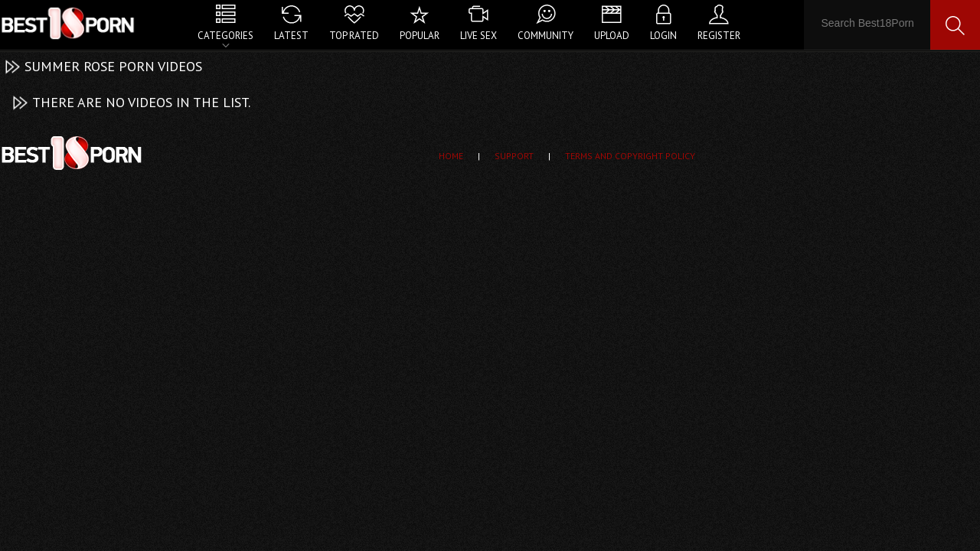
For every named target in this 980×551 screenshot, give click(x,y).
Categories (225, 36)
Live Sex (479, 36)
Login (663, 36)
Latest (291, 36)
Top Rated (354, 36)
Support (514, 156)
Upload (612, 36)
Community (546, 36)
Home (451, 156)
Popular (420, 36)
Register (719, 36)
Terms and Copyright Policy (630, 156)
